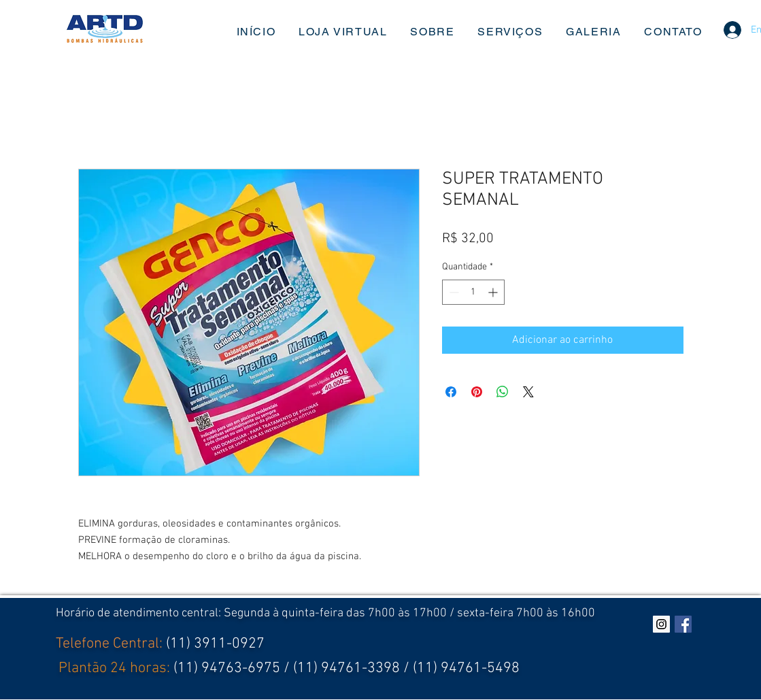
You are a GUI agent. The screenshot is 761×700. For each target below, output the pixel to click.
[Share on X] (528, 392)
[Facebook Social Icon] (683, 624)
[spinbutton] (473, 292)
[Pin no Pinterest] (477, 392)
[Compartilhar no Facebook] (451, 392)
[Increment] (494, 292)
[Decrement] (453, 292)
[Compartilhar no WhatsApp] (503, 392)
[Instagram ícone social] (661, 624)
